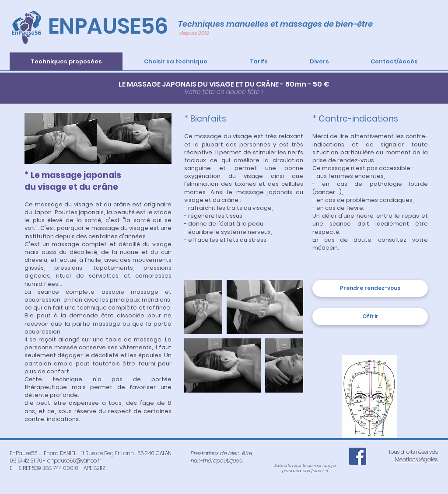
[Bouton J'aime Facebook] (305, 453)
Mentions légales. (417, 459)
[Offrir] (370, 317)
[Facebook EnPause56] (358, 456)
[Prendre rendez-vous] (370, 288)
